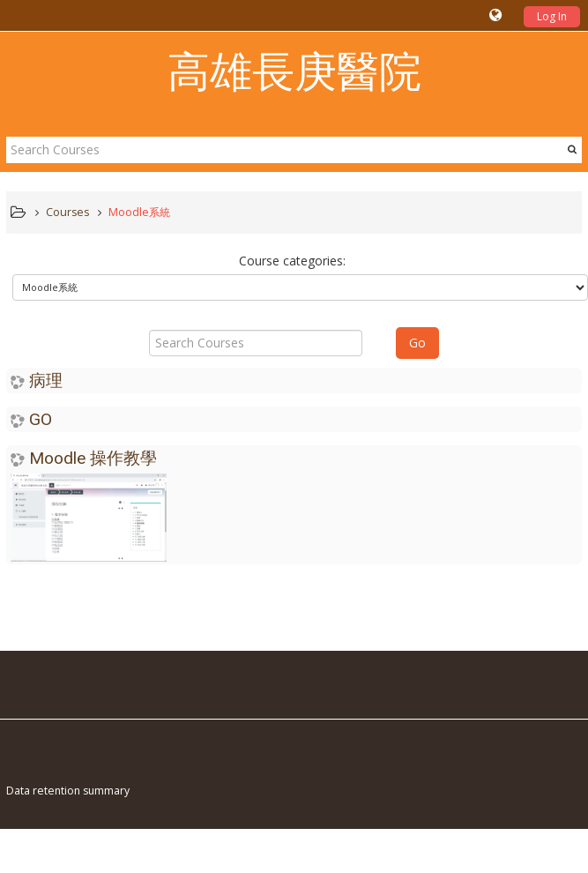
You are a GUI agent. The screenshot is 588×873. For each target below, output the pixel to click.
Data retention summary (68, 791)
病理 (46, 381)
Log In (552, 16)
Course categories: (292, 261)
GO (41, 419)
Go (417, 343)
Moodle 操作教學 (93, 458)
